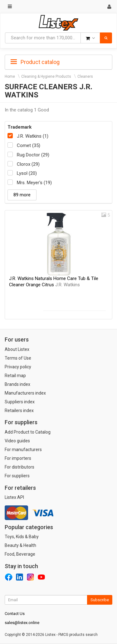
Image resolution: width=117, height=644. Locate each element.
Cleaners (85, 76)
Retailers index (19, 410)
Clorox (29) (28, 164)
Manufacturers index (25, 393)
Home (10, 76)
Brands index (17, 384)
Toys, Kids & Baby (22, 537)
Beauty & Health (20, 545)
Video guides (17, 441)
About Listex (17, 349)
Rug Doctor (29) (33, 155)
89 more (22, 195)
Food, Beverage (20, 554)
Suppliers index (20, 402)
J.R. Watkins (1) (33, 136)
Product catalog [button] (35, 62)
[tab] (58, 61)
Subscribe (100, 600)
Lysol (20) (27, 173)
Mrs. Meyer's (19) (34, 183)
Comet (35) (29, 145)
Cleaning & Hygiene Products (46, 76)
